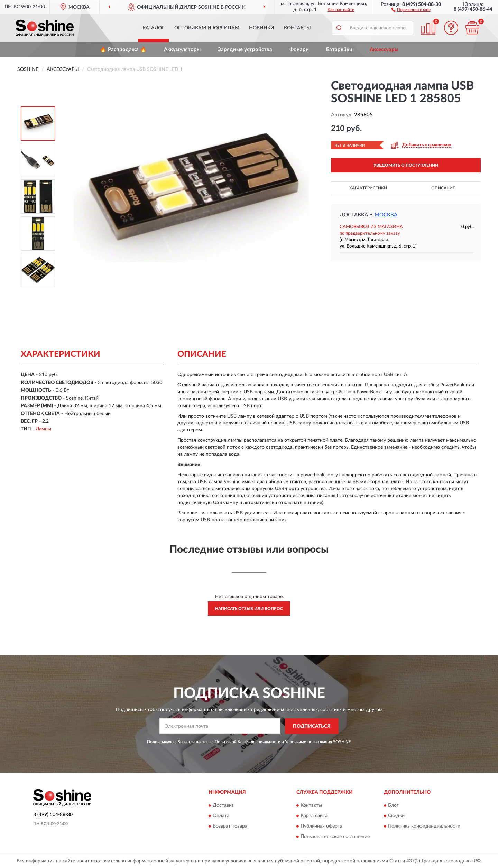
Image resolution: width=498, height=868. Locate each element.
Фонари (299, 50)
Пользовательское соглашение (335, 837)
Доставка (223, 806)
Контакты (297, 28)
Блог (393, 806)
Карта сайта (314, 816)
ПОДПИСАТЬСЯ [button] (312, 726)
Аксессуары (384, 50)
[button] (411, 9)
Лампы (43, 429)
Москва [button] (386, 215)
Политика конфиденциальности (424, 827)
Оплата (221, 816)
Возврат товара (230, 827)
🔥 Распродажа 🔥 (123, 50)
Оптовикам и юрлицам (207, 28)
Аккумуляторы (182, 50)
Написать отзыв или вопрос (249, 609)
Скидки (396, 816)
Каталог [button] (154, 28)
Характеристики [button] (368, 188)
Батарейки (339, 50)
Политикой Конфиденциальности (248, 742)
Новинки (262, 28)
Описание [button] (443, 188)
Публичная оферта (321, 827)
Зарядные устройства (245, 50)
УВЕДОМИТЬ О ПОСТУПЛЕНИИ (406, 165)
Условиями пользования (308, 742)
